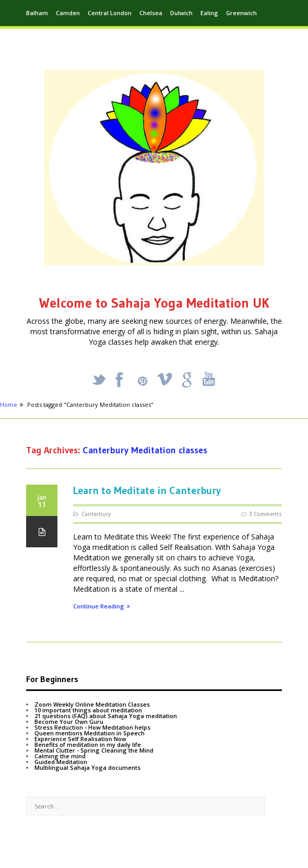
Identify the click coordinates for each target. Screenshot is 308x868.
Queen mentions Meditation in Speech (90, 733)
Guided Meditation (61, 762)
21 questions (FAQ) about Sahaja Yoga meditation (106, 716)
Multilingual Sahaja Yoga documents (87, 767)
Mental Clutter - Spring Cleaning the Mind (94, 750)
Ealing (209, 13)
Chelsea (151, 13)
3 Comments (265, 514)
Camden (68, 13)
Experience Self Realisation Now (80, 739)
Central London (110, 13)
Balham (37, 13)
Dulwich (181, 13)
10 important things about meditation (88, 710)
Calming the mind (60, 756)
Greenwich (241, 13)
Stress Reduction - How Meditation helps (92, 727)
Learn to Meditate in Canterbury (147, 490)
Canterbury (96, 514)
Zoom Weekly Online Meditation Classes (92, 704)
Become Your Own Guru (69, 722)
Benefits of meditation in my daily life (88, 744)
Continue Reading (102, 607)
